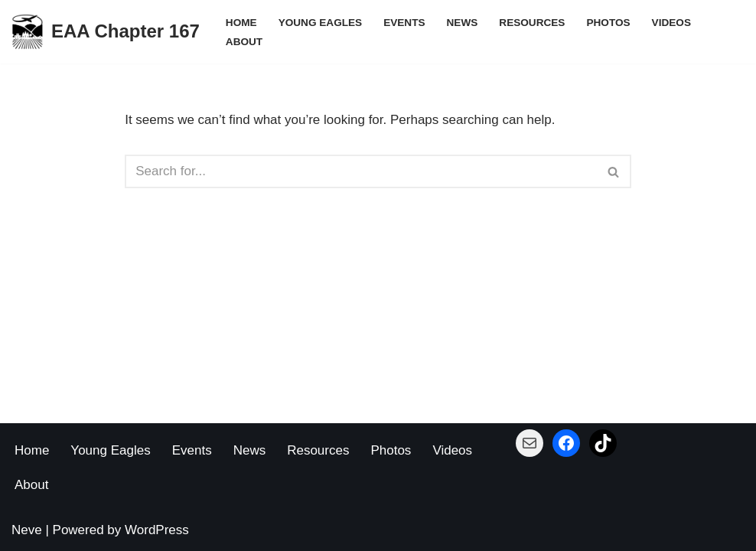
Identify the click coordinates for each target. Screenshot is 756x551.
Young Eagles (321, 23)
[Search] (361, 171)
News (463, 23)
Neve (27, 530)
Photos (608, 23)
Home (241, 23)
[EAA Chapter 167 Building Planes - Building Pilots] (106, 32)
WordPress (157, 530)
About (244, 42)
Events (404, 23)
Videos (671, 23)
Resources (532, 23)
